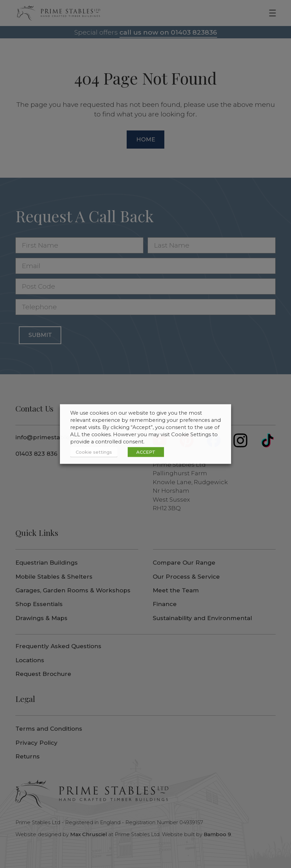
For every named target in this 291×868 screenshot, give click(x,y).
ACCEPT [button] (146, 452)
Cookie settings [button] (94, 452)
